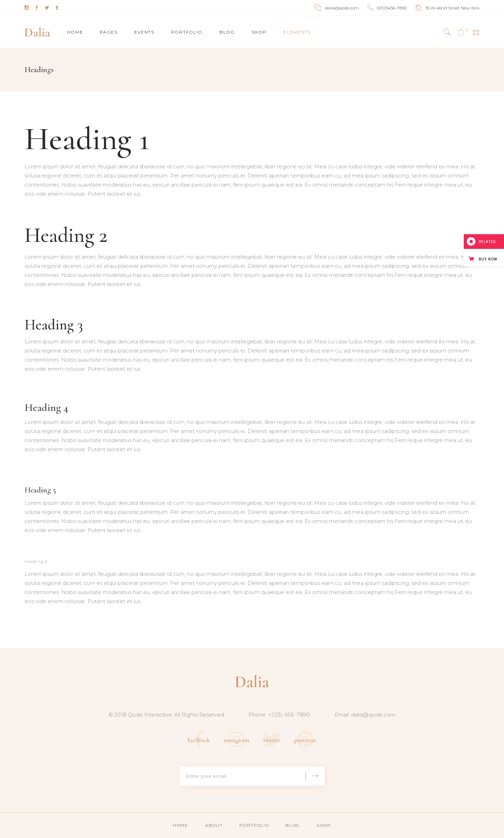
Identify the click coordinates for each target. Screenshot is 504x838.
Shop (324, 825)
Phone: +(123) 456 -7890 (279, 715)
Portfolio (254, 825)
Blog (293, 825)
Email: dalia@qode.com (365, 715)
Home (181, 825)
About (214, 825)
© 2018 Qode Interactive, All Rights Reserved (166, 715)
